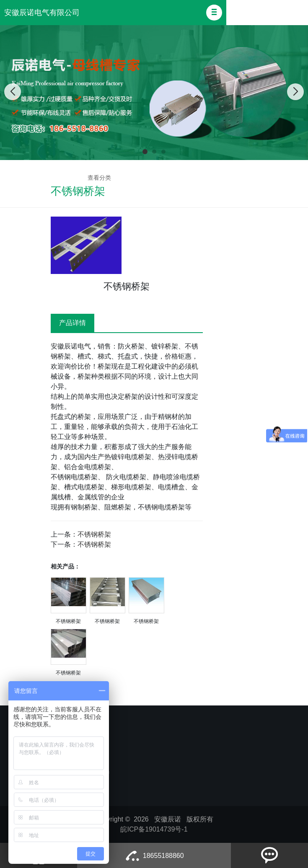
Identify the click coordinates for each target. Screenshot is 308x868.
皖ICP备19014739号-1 (154, 829)
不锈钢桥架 (94, 534)
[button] (214, 13)
